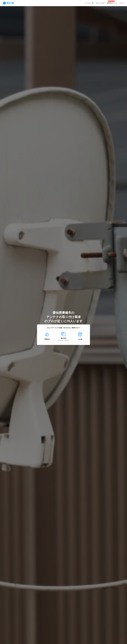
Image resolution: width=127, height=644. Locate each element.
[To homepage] (8, 3)
